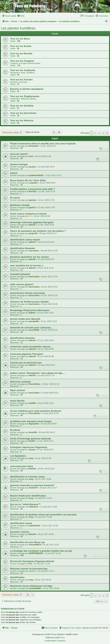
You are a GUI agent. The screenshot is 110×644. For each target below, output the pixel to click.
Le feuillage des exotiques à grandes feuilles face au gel (41, 551)
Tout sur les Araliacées (23, 70)
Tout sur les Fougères (22, 61)
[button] (107, 133)
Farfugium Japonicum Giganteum (29, 447)
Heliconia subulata (20, 382)
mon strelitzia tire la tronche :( (27, 266)
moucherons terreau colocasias (28, 293)
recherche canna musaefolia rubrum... (31, 347)
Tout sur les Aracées (21, 80)
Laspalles (33, 183)
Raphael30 (34, 424)
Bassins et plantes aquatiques (27, 89)
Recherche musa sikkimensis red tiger (31, 586)
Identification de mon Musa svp (27, 542)
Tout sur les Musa (20, 39)
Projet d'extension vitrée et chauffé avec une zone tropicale (43, 144)
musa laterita (17, 401)
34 (103, 556)
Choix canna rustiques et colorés (28, 214)
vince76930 (34, 330)
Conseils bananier (20, 274)
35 (107, 556)
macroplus (34, 251)
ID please (15, 430)
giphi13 (32, 207)
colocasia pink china (21, 466)
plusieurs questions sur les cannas (29, 257)
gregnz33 (33, 233)
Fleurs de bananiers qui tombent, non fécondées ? (38, 231)
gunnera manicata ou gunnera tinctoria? (32, 485)
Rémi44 (32, 469)
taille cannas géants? (22, 284)
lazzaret (32, 167)
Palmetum (33, 507)
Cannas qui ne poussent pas (26, 363)
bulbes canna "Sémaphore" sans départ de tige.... (38, 373)
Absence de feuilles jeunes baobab (29, 302)
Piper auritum (18, 390)
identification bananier (23, 338)
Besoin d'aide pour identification (28, 496)
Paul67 (32, 441)
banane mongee (19, 164)
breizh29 (33, 432)
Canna (14, 173)
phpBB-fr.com (60, 638)
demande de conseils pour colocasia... (31, 328)
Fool (31, 156)
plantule (32, 200)
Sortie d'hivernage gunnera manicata (30, 439)
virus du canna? (19, 154)
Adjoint (32, 313)
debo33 (32, 225)
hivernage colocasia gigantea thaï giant (32, 222)
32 (95, 556)
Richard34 (33, 146)
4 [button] (103, 133)
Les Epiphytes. (18, 456)
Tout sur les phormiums (23, 113)
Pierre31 (33, 191)
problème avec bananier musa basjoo (31, 421)
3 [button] (99, 133)
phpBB (47, 634)
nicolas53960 (35, 588)
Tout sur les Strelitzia (22, 106)
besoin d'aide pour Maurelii (25, 319)
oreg (31, 458)
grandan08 (34, 321)
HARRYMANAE (36, 553)
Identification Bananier (23, 248)
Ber (30, 216)
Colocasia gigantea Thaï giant (26, 354)
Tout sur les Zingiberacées (25, 96)
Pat (30, 564)
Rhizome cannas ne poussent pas (29, 569)
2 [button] (95, 133)
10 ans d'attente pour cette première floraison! (36, 411)
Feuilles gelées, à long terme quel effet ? (32, 189)
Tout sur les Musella (21, 53)
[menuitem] (21, 16)
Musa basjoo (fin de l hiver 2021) (28, 180)
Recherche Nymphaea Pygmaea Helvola (32, 561)
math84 (32, 403)
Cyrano (32, 450)
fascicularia (34, 277)
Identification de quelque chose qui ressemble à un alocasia (43, 515)
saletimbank (34, 526)
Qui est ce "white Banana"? (25, 504)
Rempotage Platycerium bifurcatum (30, 310)
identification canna (21, 523)
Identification (17, 577)
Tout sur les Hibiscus (22, 120)
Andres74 (33, 488)
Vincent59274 (35, 545)
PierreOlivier (35, 384)
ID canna (15, 198)
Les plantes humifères (18, 28)
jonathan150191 (36, 175)
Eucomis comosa (20, 532)
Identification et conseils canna (27, 477)
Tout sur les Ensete (21, 46)
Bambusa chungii (20, 205)
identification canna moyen (25, 240)
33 (99, 556)
